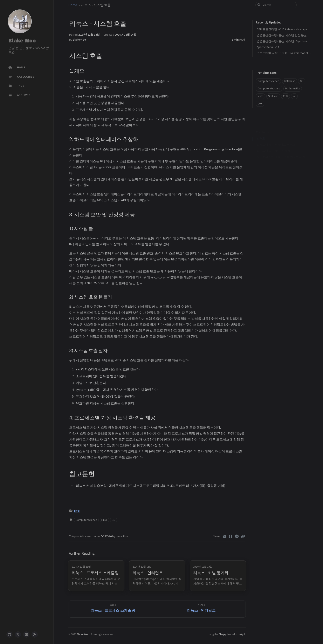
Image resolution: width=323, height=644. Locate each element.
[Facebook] (231, 536)
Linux (77, 511)
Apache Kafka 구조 (268, 47)
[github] (9, 635)
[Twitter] (224, 536)
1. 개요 (261, 132)
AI (294, 96)
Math (260, 96)
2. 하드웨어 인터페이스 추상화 (276, 138)
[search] (278, 5)
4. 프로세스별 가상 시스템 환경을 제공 (281, 150)
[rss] (35, 635)
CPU (286, 96)
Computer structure (269, 88)
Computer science (86, 520)
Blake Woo (22, 40)
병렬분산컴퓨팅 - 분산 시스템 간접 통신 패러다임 (288, 35)
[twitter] (18, 635)
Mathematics (293, 88)
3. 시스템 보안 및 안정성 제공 (275, 144)
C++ (260, 104)
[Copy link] (243, 536)
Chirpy (222, 634)
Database (290, 81)
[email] (26, 635)
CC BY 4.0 (106, 536)
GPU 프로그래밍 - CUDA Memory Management (285, 29)
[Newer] (201, 609)
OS (113, 520)
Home (73, 5)
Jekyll (242, 634)
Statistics (273, 96)
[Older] (113, 609)
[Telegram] (237, 536)
